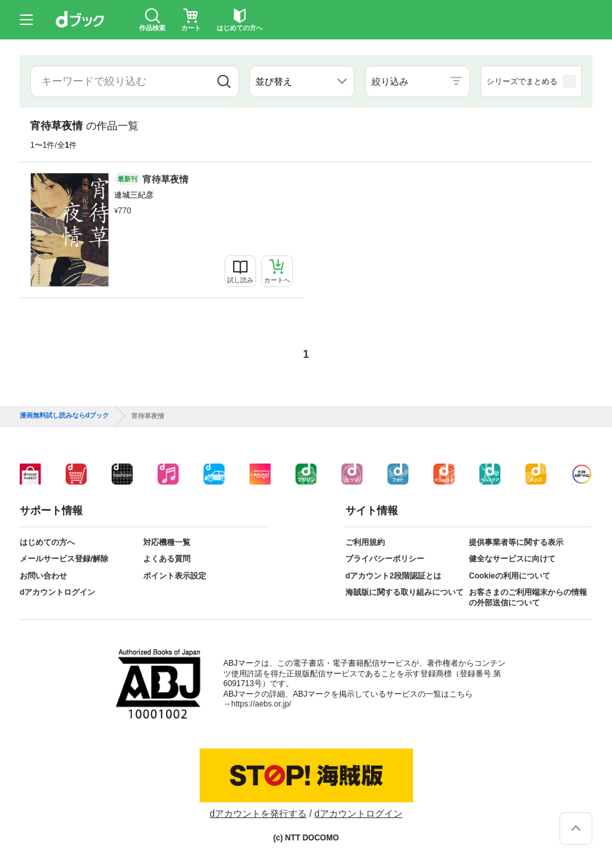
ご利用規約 (365, 542)
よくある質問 (167, 559)
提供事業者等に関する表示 (516, 542)
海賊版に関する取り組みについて (404, 592)
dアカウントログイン (57, 592)
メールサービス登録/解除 (64, 559)
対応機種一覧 (167, 542)
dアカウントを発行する (258, 814)
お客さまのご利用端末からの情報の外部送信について (528, 597)
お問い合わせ (43, 576)
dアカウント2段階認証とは (393, 576)
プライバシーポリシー (385, 559)
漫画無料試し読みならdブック (64, 416)
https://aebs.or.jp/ (261, 704)
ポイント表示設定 (175, 576)
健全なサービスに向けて (512, 559)
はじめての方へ (47, 542)
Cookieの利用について (510, 576)
